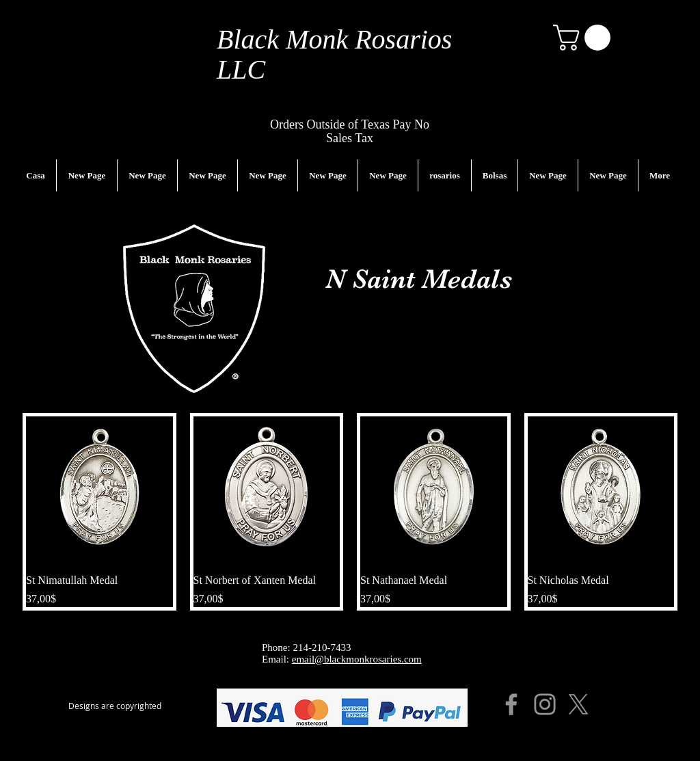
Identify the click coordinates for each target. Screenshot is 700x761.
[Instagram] (545, 704)
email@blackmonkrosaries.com (357, 659)
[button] (585, 38)
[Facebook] (511, 704)
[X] (578, 704)
